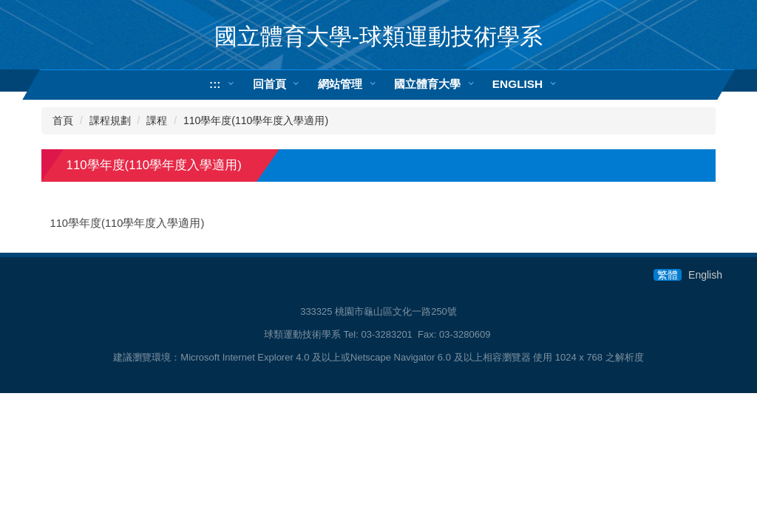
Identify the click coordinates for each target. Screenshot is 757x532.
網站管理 (340, 84)
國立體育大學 (427, 84)
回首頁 (269, 84)
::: (215, 84)
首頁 (63, 120)
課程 (157, 120)
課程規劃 (110, 120)
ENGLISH (517, 84)
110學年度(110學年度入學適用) (256, 120)
